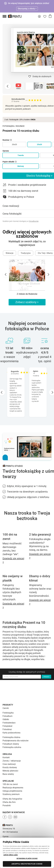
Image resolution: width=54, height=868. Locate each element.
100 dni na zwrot (10, 784)
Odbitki (6, 719)
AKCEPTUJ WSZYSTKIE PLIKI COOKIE (27, 864)
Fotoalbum (8, 716)
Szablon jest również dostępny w (21, 221)
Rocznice (20, 126)
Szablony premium (11, 794)
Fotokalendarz (9, 723)
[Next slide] (48, 274)
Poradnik (7, 805)
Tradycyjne (26, 253)
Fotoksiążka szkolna (12, 747)
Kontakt (6, 757)
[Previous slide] (8, 86)
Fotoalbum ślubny (11, 744)
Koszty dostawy (10, 767)
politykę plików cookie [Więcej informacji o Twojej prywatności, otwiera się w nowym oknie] (11, 855)
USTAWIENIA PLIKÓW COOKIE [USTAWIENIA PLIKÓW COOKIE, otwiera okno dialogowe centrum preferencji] (27, 858)
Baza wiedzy (8, 774)
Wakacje (9, 253)
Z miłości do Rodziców (27, 294)
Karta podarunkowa (11, 733)
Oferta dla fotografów (12, 799)
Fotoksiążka (8, 126)
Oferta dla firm (9, 802)
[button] (4, 16)
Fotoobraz (7, 729)
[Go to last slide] (6, 274)
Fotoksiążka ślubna (11, 737)
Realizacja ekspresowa (13, 788)
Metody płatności (10, 771)
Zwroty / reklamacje (12, 761)
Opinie (5, 837)
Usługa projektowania (12, 791)
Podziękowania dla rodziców (16, 741)
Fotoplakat (7, 726)
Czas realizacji (9, 764)
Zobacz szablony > (27, 302)
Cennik (6, 708)
